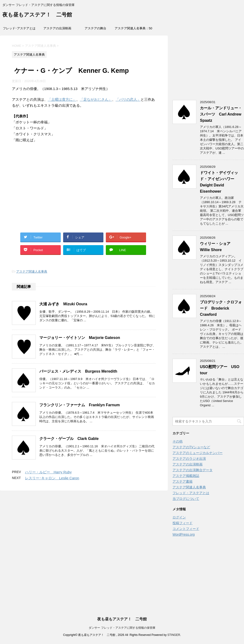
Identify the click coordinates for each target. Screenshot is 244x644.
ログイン (179, 517)
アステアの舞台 (95, 28)
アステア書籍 (183, 481)
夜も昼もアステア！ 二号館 (37, 15)
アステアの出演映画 (57, 28)
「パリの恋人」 (128, 99)
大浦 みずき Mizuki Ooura (63, 304)
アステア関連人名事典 (32, 272)
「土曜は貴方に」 (62, 99)
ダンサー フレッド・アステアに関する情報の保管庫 (122, 628)
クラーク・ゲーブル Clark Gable (69, 439)
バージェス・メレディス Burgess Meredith (78, 371)
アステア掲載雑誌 (186, 476)
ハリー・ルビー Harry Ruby (48, 472)
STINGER (174, 635)
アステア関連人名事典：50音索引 (133, 30)
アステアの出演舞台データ (193, 470)
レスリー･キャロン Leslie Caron (52, 478)
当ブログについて (186, 499)
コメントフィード (186, 529)
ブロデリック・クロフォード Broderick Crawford (221, 308)
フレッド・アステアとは (191, 493)
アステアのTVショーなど (191, 447)
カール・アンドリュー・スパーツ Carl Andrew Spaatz (221, 114)
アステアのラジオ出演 (189, 459)
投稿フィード (183, 523)
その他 (178, 441)
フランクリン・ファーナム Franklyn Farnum (80, 405)
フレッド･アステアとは (19, 28)
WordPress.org (184, 534)
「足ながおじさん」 (96, 99)
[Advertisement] (84, 193)
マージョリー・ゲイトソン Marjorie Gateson (80, 338)
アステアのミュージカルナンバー (198, 453)
